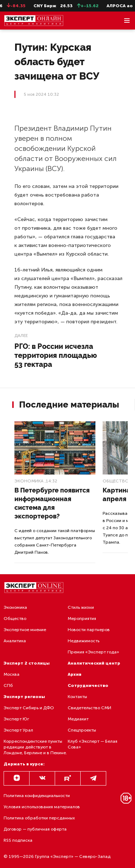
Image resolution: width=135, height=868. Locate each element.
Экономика (29, 481)
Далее (21, 336)
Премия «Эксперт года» (93, 652)
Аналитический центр (94, 663)
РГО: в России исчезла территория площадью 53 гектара (56, 355)
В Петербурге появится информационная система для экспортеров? (52, 503)
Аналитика (15, 641)
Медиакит (78, 719)
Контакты (77, 697)
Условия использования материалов (42, 807)
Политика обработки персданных (39, 818)
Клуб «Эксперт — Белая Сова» (93, 744)
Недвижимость (84, 641)
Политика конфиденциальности (37, 796)
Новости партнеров (89, 630)
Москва (12, 674)
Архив (75, 674)
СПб (8, 685)
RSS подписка (18, 840)
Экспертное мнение (25, 630)
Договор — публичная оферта (35, 829)
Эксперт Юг (16, 719)
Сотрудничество (88, 685)
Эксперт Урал (18, 730)
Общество (116, 481)
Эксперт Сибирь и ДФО (29, 708)
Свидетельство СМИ (89, 708)
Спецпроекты (82, 730)
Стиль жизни (81, 607)
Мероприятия (82, 619)
